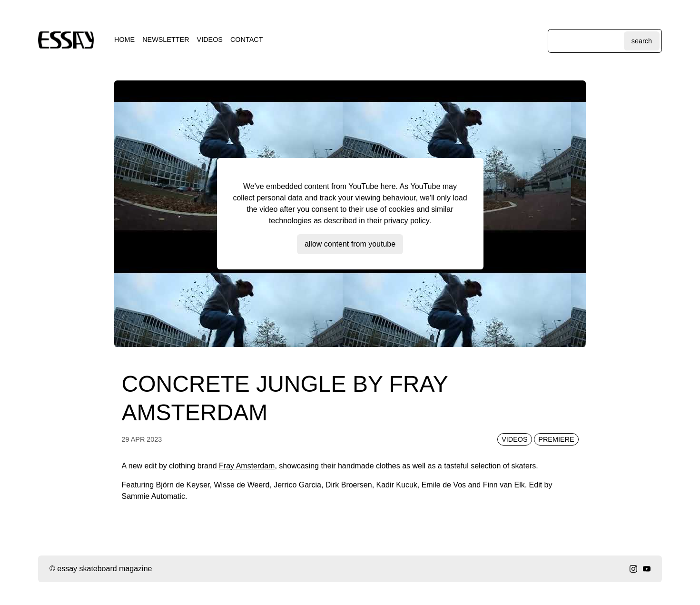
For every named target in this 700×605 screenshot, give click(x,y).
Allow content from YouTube (350, 244)
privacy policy (407, 221)
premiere (556, 439)
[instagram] (633, 569)
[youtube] (647, 569)
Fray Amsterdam (247, 466)
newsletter (166, 40)
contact (246, 40)
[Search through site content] (587, 41)
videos (210, 40)
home (124, 40)
